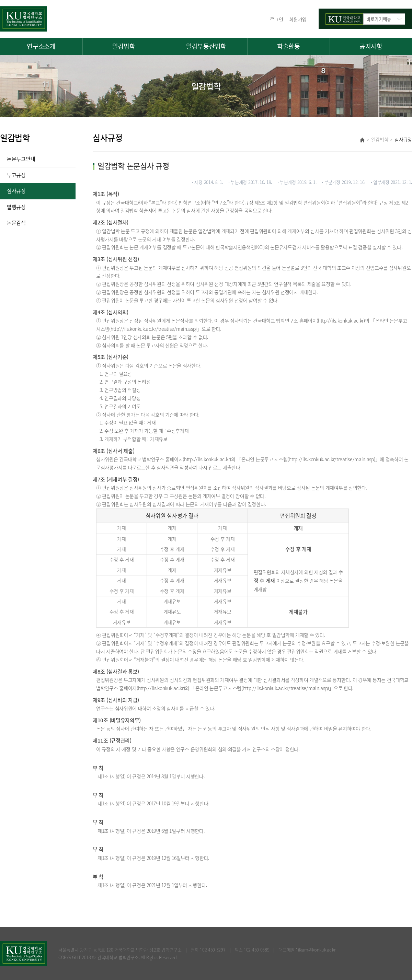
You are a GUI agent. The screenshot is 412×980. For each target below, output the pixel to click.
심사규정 (16, 191)
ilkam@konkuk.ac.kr (317, 950)
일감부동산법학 (206, 46)
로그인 (276, 19)
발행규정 (16, 207)
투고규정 (16, 175)
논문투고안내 (21, 159)
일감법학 (124, 46)
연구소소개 (41, 46)
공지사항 (371, 46)
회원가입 (298, 19)
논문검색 (16, 223)
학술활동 (289, 46)
